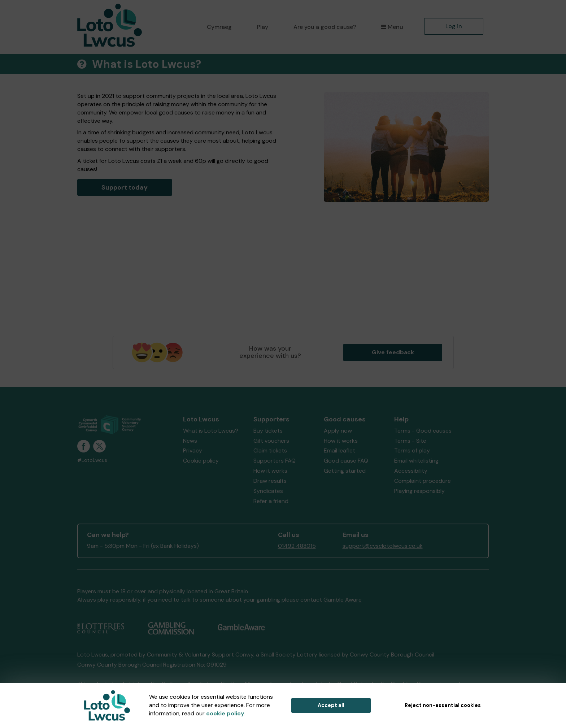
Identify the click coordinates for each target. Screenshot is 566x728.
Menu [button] (392, 27)
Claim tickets (270, 450)
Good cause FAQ (346, 461)
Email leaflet (339, 450)
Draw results (270, 481)
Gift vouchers (271, 441)
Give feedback (393, 352)
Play (263, 27)
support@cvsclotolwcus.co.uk (383, 546)
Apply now (338, 431)
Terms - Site (410, 441)
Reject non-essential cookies (443, 705)
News (190, 441)
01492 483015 (297, 546)
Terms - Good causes (423, 431)
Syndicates (268, 491)
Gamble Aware (343, 600)
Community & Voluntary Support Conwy (200, 655)
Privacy (193, 450)
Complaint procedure (423, 481)
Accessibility (411, 471)
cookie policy (225, 713)
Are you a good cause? (325, 27)
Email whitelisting (416, 461)
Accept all (331, 705)
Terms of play (412, 450)
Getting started (345, 471)
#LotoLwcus (92, 460)
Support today (125, 187)
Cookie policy (201, 461)
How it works (270, 471)
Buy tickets (268, 431)
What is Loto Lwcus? (211, 431)
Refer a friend (271, 501)
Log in (454, 26)
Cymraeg (219, 27)
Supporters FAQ (275, 461)
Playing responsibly (419, 491)
